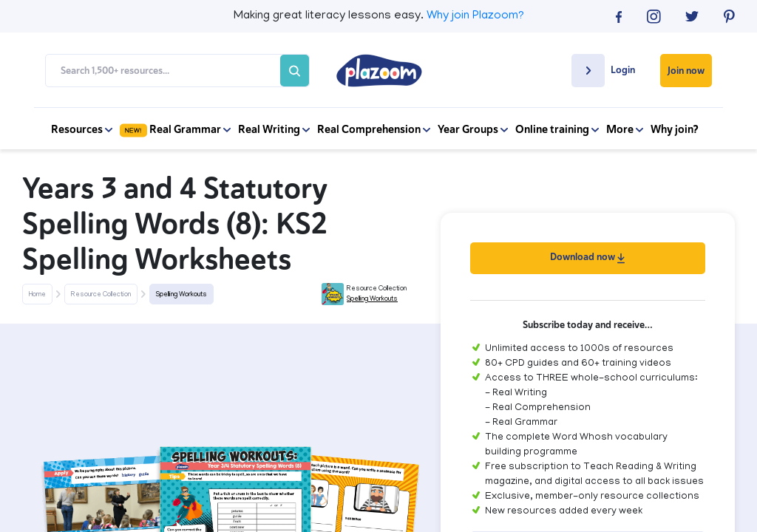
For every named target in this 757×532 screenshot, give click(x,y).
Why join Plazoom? (475, 16)
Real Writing (274, 129)
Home (37, 295)
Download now (587, 257)
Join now (686, 71)
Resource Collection (101, 295)
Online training (557, 129)
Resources (82, 129)
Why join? (675, 129)
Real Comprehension (374, 129)
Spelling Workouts (181, 295)
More (625, 129)
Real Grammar (175, 129)
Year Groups (473, 129)
